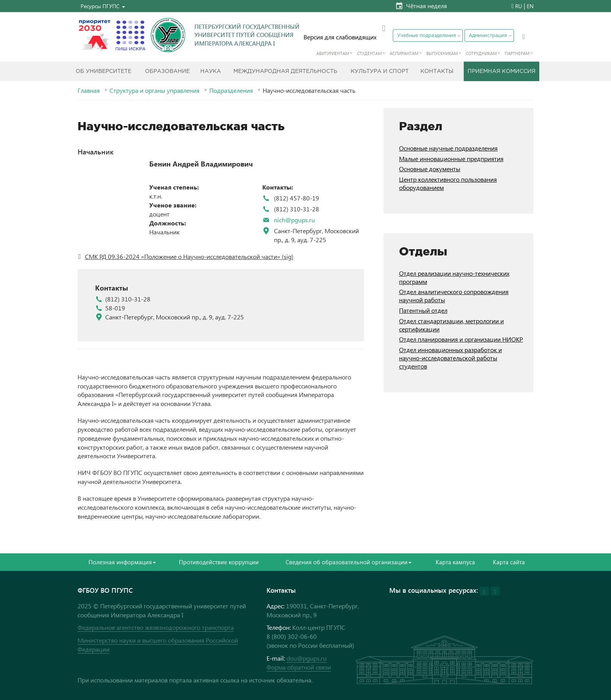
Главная (89, 90)
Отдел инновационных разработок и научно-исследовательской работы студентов (450, 358)
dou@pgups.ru (306, 658)
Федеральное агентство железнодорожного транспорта (156, 627)
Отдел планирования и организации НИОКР (461, 339)
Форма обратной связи (299, 667)
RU (519, 6)
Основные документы (430, 169)
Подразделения (231, 90)
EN (530, 6)
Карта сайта (509, 562)
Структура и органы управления (155, 90)
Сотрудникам (481, 53)
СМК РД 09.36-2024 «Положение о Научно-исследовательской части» (183, 256)
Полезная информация (122, 562)
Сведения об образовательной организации (349, 562)
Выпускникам (442, 53)
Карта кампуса (455, 562)
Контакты (437, 71)
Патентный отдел (423, 310)
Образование (167, 71)
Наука (211, 71)
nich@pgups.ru (294, 220)
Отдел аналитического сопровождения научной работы (454, 296)
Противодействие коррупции (219, 562)
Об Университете (103, 71)
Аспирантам (404, 53)
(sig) (287, 256)
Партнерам (517, 53)
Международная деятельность (285, 71)
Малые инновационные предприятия (451, 159)
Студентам (369, 53)
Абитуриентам (333, 53)
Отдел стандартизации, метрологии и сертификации (451, 325)
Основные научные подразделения (448, 148)
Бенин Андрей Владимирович (201, 164)
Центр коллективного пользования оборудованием (448, 183)
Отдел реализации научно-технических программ (454, 277)
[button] (103, 6)
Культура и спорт (380, 71)
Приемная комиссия (502, 71)
